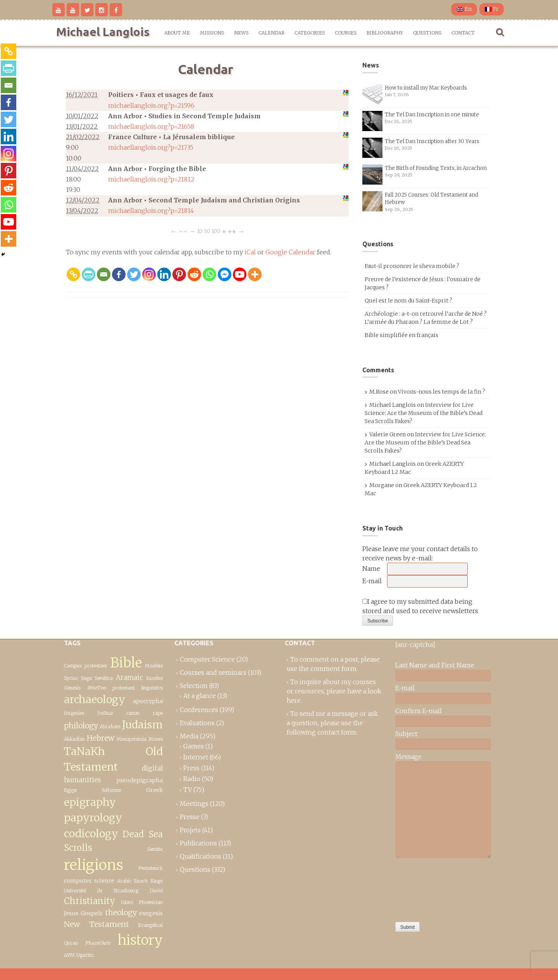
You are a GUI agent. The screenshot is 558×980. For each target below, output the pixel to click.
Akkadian (74, 739)
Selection (194, 686)
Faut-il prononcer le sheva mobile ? (412, 266)
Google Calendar (290, 252)
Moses (156, 739)
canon (133, 713)
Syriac (71, 678)
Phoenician (151, 902)
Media (189, 736)
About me (177, 33)
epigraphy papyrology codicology (93, 818)
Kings (157, 881)
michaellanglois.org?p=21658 (151, 126)
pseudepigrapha (139, 780)
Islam (127, 902)
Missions (212, 33)
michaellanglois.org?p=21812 (151, 179)
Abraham (110, 727)
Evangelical (150, 925)
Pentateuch (151, 868)
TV (188, 790)
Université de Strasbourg (101, 891)
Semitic (155, 849)
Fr (492, 9)
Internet (196, 757)
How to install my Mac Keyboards (426, 88)
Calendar (271, 33)
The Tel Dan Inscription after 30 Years (432, 141)
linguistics (152, 688)
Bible (126, 663)
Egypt (70, 790)
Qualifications (201, 856)
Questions (427, 33)
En (464, 9)
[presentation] (427, 888)
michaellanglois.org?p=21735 (151, 147)
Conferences (199, 710)
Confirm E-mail (418, 711)
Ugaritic (85, 955)
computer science (89, 881)
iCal (250, 252)
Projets (190, 830)
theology (121, 913)
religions (94, 865)
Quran (71, 943)
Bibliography (385, 33)
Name (371, 569)
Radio (192, 779)
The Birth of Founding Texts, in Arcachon (436, 168)
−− (183, 231)
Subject (406, 734)
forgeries (74, 713)
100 (216, 231)
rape (158, 713)
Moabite (154, 666)
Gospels (92, 913)
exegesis (151, 913)
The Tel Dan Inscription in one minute (432, 115)
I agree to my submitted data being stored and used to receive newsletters (420, 606)
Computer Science (207, 659)
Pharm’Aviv (98, 943)
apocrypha (148, 701)
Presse (190, 817)
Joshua (105, 713)
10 (200, 231)
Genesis (72, 688)
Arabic (124, 881)
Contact (463, 33)
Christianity (90, 901)
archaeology (95, 699)
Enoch (141, 881)
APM (69, 955)
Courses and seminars (213, 672)
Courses (346, 33)
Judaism (142, 725)
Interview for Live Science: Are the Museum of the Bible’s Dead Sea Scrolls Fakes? (424, 413)
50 (207, 231)
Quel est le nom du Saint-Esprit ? (408, 301)
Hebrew (101, 738)
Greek (154, 790)
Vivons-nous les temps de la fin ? (442, 392)
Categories (310, 33)
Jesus (71, 913)
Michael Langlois (103, 32)
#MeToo (96, 688)
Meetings (194, 804)
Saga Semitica (97, 678)
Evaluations (197, 723)
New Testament (96, 924)
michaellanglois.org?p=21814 (151, 211)
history (140, 940)
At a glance (200, 696)
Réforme (111, 790)
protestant (124, 688)
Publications (198, 843)
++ (232, 231)
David (156, 891)
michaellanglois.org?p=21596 (151, 105)
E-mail (372, 581)
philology (81, 726)
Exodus (154, 678)
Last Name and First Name (435, 665)
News (241, 33)
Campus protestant (85, 666)
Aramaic (129, 678)
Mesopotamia (132, 739)
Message (408, 757)
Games (194, 746)
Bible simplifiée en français (401, 335)
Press (191, 768)
